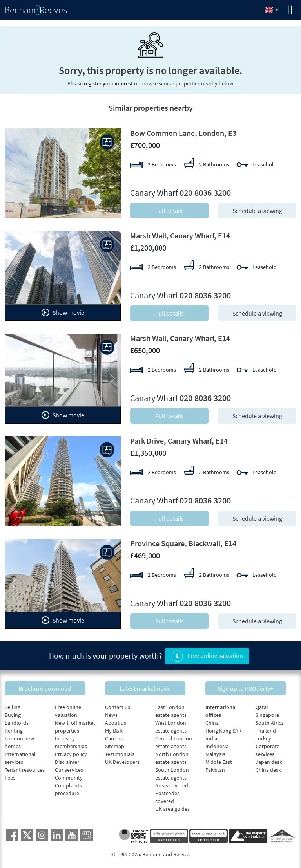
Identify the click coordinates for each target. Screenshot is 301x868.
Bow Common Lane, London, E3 (183, 133)
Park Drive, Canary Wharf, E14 (179, 441)
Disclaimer (67, 760)
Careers (114, 737)
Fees (10, 776)
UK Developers (122, 760)
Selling (13, 706)
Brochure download (50, 686)
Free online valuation (207, 655)
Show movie (63, 312)
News (111, 713)
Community (69, 776)
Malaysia (215, 753)
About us (116, 721)
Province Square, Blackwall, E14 (183, 543)
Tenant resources (25, 768)
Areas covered (172, 784)
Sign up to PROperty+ (251, 686)
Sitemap (115, 745)
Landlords (17, 721)
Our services (69, 768)
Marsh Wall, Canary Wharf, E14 (180, 235)
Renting (14, 729)
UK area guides (172, 807)
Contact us (118, 706)
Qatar (262, 706)
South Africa (270, 721)
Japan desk (269, 760)
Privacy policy (71, 753)
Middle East (219, 760)
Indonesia (217, 745)
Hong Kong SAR (223, 729)
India (211, 737)
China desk (268, 768)
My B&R (114, 729)
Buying (13, 713)
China (212, 721)
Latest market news (150, 686)
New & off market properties (75, 725)
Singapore (267, 713)
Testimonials (120, 753)
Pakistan (215, 768)
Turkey (263, 737)
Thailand (266, 729)
